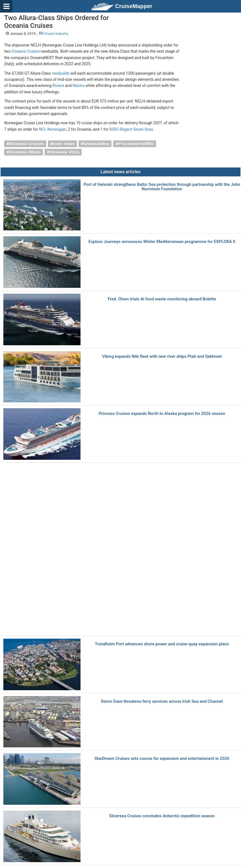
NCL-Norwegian (53, 129)
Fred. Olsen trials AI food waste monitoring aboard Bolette (162, 299)
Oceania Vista (65, 152)
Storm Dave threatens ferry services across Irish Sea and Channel (162, 702)
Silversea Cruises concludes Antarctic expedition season (162, 816)
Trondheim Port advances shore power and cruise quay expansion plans (162, 644)
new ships (64, 144)
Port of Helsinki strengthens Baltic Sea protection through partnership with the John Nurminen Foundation (162, 187)
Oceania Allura (25, 152)
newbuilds (61, 73)
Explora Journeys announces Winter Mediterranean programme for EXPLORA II (162, 242)
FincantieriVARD (136, 144)
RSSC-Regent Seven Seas (131, 129)
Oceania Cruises (26, 51)
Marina (78, 86)
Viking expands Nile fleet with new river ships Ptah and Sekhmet (162, 357)
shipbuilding (96, 144)
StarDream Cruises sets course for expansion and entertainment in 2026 (162, 759)
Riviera (58, 86)
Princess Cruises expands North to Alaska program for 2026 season (162, 414)
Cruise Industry (54, 34)
